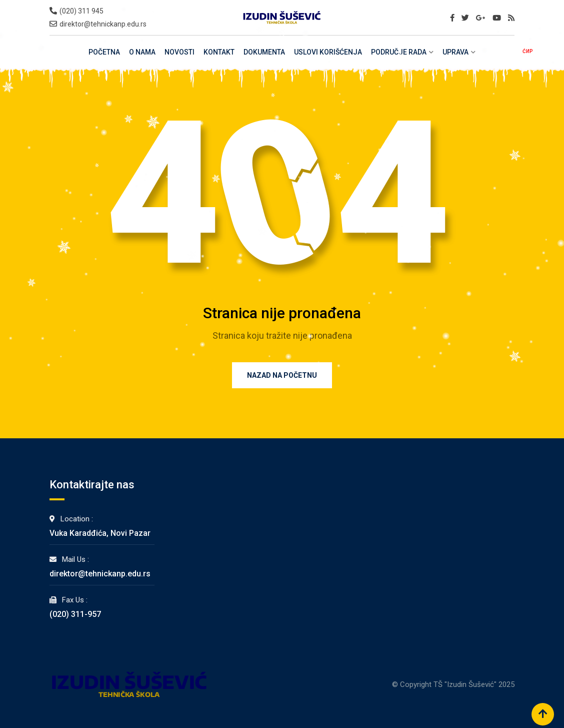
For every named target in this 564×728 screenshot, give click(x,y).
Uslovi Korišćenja (328, 52)
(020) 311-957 (75, 614)
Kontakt (219, 52)
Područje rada (399, 52)
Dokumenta (264, 52)
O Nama (142, 52)
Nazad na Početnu (282, 375)
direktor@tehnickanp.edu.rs (103, 24)
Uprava (455, 52)
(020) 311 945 (81, 11)
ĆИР (527, 51)
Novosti (179, 52)
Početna (104, 52)
